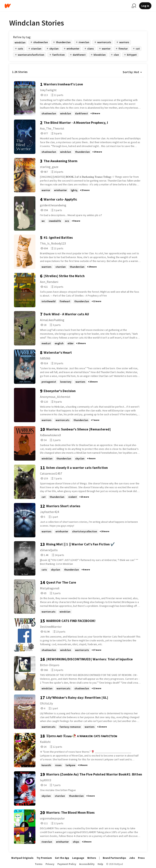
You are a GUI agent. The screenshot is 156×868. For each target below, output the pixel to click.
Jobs (132, 858)
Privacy (50, 864)
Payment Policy (67, 864)
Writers (92, 858)
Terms (39, 864)
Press (141, 858)
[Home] (67, 6)
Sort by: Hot (132, 72)
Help (100, 864)
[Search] (134, 6)
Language (78, 858)
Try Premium (44, 858)
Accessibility (87, 864)
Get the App (62, 858)
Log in (145, 6)
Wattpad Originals (22, 858)
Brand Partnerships (114, 858)
